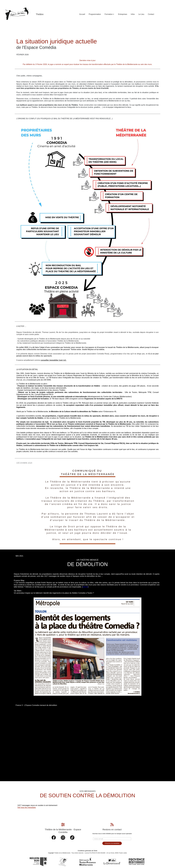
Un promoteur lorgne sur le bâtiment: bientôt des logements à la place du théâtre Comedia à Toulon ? (54, 593)
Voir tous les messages (27, 807)
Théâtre (40, 14)
